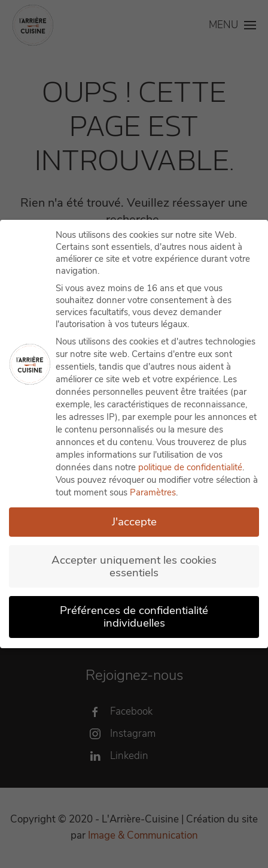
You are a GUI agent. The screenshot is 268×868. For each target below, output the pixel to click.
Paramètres (153, 492)
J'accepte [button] (134, 522)
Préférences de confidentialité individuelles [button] (134, 617)
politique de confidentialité (190, 467)
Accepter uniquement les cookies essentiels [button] (134, 566)
